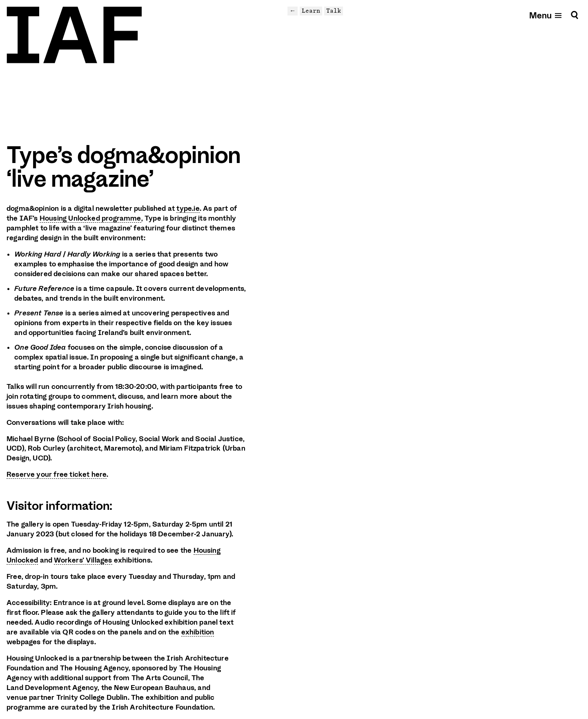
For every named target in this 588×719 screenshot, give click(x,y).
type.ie (188, 208)
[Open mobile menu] (546, 15)
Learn (311, 11)
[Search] (575, 15)
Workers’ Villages (83, 560)
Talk (334, 11)
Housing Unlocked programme (90, 218)
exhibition (198, 632)
